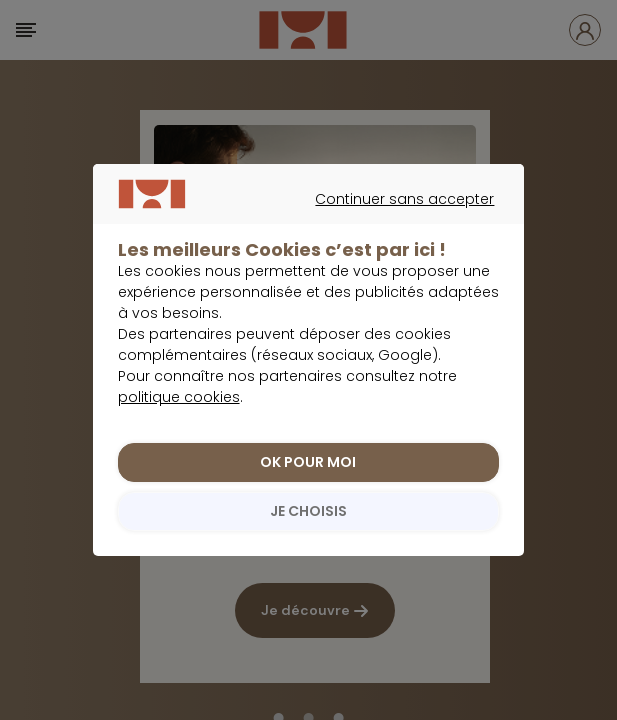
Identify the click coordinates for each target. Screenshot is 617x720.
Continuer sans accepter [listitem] (298, 222)
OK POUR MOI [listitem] (308, 462)
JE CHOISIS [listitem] (308, 511)
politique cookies (179, 397)
